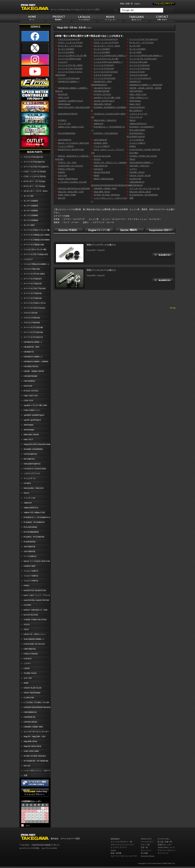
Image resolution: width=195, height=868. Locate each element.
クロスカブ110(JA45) (32, 318)
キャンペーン (146, 850)
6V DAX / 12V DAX (31, 391)
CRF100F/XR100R (30, 376)
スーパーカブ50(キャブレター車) (37, 230)
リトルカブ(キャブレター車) (35, 250)
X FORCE (27, 483)
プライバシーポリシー (167, 850)
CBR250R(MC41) (30, 712)
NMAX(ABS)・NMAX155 (33, 488)
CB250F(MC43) (29, 717)
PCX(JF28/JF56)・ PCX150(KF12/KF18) (28, 542)
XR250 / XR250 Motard (32, 693)
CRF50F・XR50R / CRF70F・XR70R (33, 372)
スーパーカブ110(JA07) (32, 279)
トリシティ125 (29, 498)
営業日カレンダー (165, 845)
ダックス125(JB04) (31, 220)
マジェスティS (29, 478)
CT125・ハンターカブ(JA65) (35, 172)
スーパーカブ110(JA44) (32, 293)
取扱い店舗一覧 (127, 4)
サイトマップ (163, 853)
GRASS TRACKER (102, 172)
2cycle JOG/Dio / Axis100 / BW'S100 (36, 600)
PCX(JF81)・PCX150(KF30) (34, 537)
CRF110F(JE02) (29, 381)
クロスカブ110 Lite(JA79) (33, 157)
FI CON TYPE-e (164, 839)
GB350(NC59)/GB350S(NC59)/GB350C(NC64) (37, 707)
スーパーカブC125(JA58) (33, 332)
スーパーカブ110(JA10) (32, 284)
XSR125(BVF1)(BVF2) (32, 464)
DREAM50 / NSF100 (31, 435)
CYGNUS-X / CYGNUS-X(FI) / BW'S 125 (33, 469)
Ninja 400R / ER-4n (30, 741)
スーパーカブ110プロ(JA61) (34, 308)
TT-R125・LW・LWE (67, 162)
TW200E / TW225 (30, 673)
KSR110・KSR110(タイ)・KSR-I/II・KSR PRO (34, 611)
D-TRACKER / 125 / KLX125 (34, 644)
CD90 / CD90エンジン (32, 410)
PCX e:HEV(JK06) (30, 527)
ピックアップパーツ (119, 847)
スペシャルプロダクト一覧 (121, 842)
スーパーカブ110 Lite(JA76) (34, 162)
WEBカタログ (146, 839)
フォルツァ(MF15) (31, 576)
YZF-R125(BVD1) (30, 454)
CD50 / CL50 (28, 400)
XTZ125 (27, 624)
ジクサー (27, 663)
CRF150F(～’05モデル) (139, 166)
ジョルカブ (28, 259)
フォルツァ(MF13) (31, 581)
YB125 (26, 629)
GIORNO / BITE (29, 566)
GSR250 (27, 668)
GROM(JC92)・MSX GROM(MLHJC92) (29, 348)
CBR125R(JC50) (29, 649)
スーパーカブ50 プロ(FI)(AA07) (36, 254)
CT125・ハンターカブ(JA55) (35, 176)
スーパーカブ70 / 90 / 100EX (34, 274)
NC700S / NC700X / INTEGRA (35, 756)
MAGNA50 (28, 386)
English (137, 4)
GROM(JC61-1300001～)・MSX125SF (32, 357)
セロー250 (28, 678)
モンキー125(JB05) (31, 201)
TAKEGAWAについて (166, 847)
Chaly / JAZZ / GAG (31, 396)
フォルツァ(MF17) (31, 571)
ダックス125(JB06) (31, 215)
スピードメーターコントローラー (124, 856)
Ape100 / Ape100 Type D (32, 420)
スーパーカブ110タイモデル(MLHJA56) (33, 304)
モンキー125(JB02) (31, 211)
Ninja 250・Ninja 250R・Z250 (34, 737)
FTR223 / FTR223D (31, 654)
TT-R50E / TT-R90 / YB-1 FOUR (35, 620)
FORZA (26, 586)
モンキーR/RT (29, 225)
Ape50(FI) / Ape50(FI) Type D (34, 415)
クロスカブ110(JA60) (32, 323)
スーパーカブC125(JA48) (33, 327)
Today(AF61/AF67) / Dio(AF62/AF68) (37, 444)
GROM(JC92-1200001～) (33, 342)
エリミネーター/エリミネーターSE (34, 732)
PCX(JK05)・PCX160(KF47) (34, 522)
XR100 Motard (29, 430)
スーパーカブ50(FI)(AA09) (34, 245)
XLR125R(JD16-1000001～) (34, 639)
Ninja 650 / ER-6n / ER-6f (32, 746)
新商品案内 (115, 839)
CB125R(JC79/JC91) (31, 366)
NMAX (26, 493)
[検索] (142, 10)
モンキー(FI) (28, 196)
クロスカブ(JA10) (30, 313)
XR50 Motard (28, 425)
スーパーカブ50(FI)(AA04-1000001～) (35, 240)
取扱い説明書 (116, 853)
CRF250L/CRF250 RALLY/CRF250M (28, 723)
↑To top (172, 308)
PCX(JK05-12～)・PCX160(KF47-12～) (35, 518)
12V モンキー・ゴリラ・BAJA (36, 191)
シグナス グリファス (32, 474)
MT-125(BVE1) (29, 459)
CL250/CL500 (29, 698)
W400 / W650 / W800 (31, 751)
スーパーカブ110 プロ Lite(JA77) (36, 167)
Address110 (28, 503)
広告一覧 (144, 847)
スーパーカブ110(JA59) (32, 298)
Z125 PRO (27, 605)
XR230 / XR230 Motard (68, 179)
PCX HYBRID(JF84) (31, 532)
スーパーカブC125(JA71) (33, 337)
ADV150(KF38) (29, 551)
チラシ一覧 (145, 845)
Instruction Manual (148, 856)
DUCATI (27, 766)
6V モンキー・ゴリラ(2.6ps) (34, 186)
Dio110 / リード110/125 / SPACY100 (37, 561)
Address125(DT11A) (31, 508)
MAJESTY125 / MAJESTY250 (35, 590)
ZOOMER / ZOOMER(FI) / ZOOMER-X (31, 450)
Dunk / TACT (28, 439)
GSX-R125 (27, 659)
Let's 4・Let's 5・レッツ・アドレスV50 (35, 596)
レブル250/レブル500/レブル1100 (36, 702)
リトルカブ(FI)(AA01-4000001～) (36, 264)
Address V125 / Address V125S (34, 512)
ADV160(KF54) (29, 547)
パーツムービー (147, 842)
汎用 (25, 775)
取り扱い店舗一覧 (165, 842)
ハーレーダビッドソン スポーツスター (35, 771)
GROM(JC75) (29, 352)
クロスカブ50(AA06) (32, 269)
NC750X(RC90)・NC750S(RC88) (36, 761)
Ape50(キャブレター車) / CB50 (35, 405)
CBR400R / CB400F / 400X (33, 727)
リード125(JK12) (30, 556)
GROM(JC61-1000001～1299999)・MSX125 (35, 362)
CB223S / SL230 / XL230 (32, 688)
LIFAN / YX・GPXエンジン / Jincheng (32, 635)
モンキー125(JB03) (31, 206)
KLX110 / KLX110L (31, 615)
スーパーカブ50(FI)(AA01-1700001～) (35, 236)
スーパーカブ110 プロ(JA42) (34, 288)
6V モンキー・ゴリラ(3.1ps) (34, 181)
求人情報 (144, 853)
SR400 (26, 683)
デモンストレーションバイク (122, 845)
